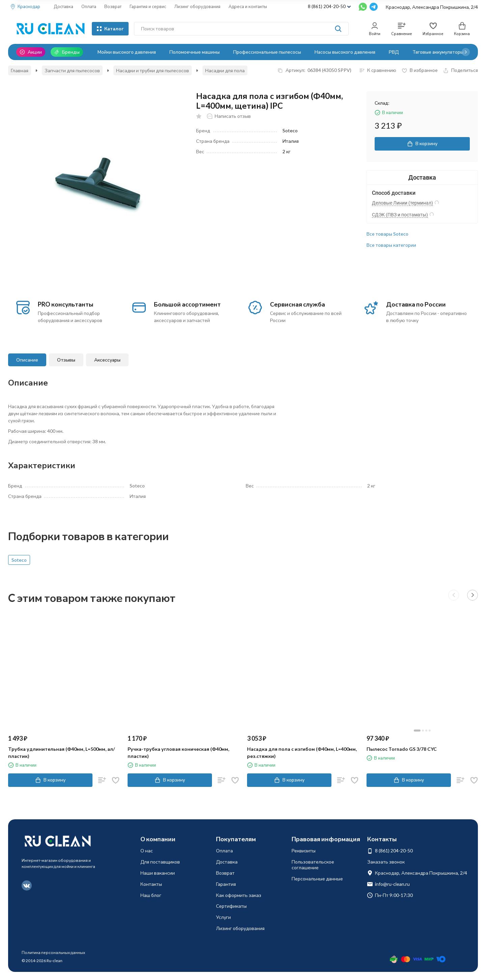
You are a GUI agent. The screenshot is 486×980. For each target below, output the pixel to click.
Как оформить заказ (239, 895)
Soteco (19, 560)
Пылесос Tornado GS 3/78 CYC (402, 749)
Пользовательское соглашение (313, 865)
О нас (147, 851)
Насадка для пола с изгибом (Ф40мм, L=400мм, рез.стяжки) (302, 752)
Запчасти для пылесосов (72, 70)
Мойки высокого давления (127, 52)
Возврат (113, 6)
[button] (466, 52)
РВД (394, 52)
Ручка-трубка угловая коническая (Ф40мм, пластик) (178, 752)
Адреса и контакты (248, 6)
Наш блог (151, 895)
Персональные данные (317, 879)
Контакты (151, 884)
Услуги (223, 917)
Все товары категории (391, 245)
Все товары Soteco (387, 234)
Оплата (89, 6)
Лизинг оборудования (197, 6)
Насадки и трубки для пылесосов (153, 70)
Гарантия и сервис (148, 6)
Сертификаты (231, 906)
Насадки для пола (225, 70)
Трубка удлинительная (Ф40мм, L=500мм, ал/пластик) (61, 752)
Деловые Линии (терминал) (402, 203)
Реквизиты (304, 851)
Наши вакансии (158, 873)
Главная (20, 70)
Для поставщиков (160, 862)
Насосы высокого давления (345, 52)
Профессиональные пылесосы (267, 52)
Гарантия (226, 884)
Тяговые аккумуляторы (438, 52)
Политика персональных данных (53, 952)
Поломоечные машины (195, 52)
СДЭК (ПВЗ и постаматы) (400, 215)
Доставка (63, 6)
